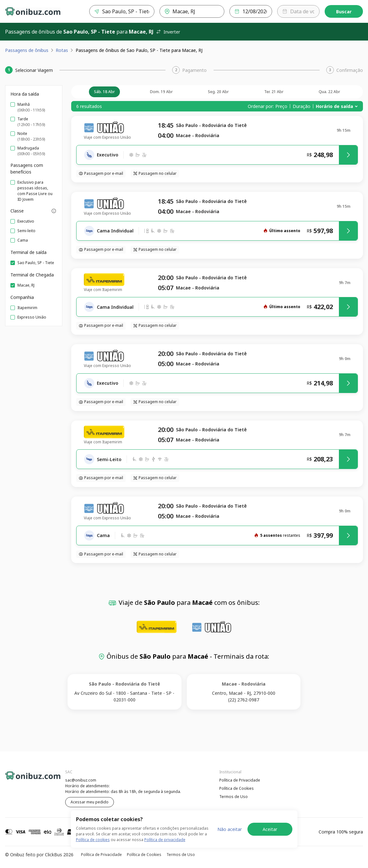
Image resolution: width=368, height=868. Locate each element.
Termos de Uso (234, 797)
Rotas (62, 50)
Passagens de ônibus (27, 50)
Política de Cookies (237, 788)
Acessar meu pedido (90, 802)
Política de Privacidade (240, 780)
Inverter (168, 32)
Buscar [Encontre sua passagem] (344, 12)
